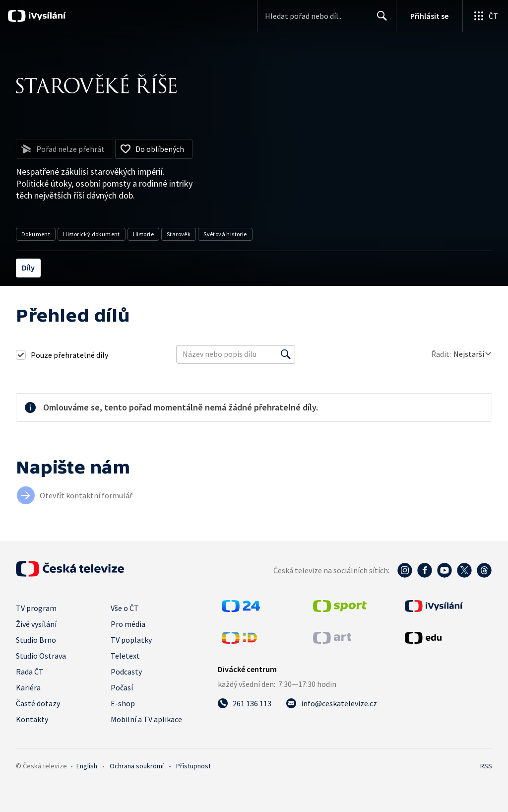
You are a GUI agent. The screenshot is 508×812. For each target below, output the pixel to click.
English (87, 766)
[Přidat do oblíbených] (154, 149)
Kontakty (32, 719)
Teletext (125, 656)
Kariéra (28, 687)
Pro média (128, 624)
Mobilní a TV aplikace (146, 719)
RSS (486, 766)
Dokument (36, 234)
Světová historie (225, 234)
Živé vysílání (36, 624)
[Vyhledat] (286, 354)
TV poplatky (131, 640)
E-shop (123, 703)
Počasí (122, 687)
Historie (143, 234)
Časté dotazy (38, 703)
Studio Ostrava (41, 656)
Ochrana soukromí (137, 766)
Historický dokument (92, 234)
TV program (36, 608)
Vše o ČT (125, 608)
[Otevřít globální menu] (485, 16)
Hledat (379, 20)
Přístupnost (193, 766)
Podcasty (126, 672)
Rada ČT (30, 672)
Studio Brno (36, 640)
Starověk (179, 234)
